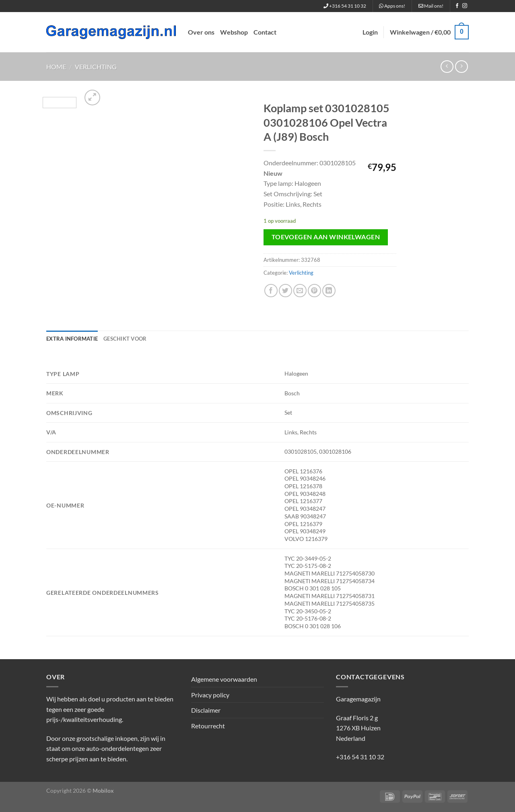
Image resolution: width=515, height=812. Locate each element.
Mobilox (103, 790)
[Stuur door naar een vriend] (300, 291)
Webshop (234, 32)
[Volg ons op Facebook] (457, 6)
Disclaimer (206, 710)
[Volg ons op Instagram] (465, 6)
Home (56, 67)
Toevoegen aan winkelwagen (326, 237)
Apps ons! (392, 6)
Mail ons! (431, 6)
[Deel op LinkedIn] (329, 291)
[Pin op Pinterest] (314, 291)
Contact (265, 32)
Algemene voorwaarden (224, 679)
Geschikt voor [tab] (125, 339)
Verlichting (96, 67)
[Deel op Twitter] (285, 291)
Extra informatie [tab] (72, 339)
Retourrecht (208, 726)
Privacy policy (210, 695)
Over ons (201, 32)
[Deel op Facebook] (271, 291)
